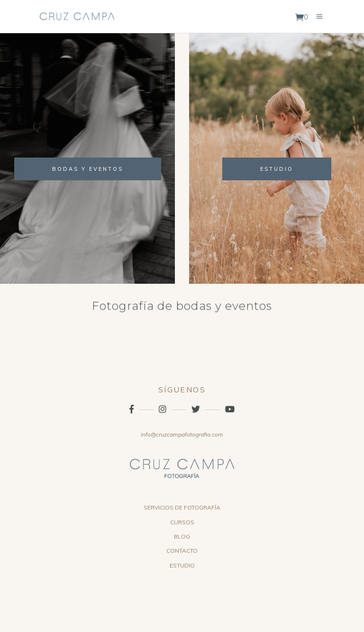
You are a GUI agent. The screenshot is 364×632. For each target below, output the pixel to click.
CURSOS (182, 522)
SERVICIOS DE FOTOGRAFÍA (182, 507)
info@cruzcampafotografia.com (182, 434)
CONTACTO (182, 551)
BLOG (182, 536)
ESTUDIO (182, 565)
